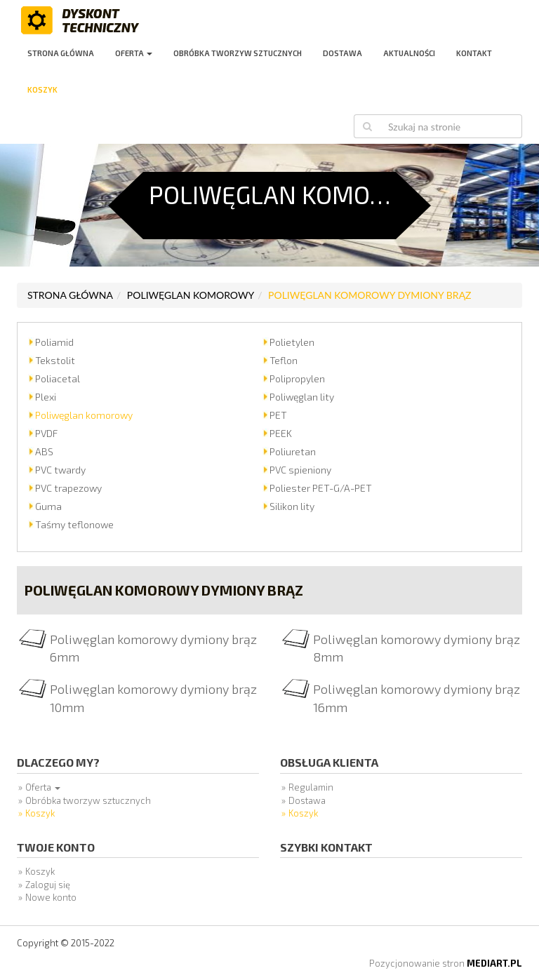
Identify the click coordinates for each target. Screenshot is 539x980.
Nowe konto (51, 897)
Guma (48, 506)
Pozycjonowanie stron (446, 963)
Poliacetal (58, 378)
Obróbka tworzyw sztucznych (238, 53)
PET (278, 415)
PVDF (46, 433)
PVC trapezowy (68, 488)
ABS (44, 451)
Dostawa (342, 53)
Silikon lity (292, 506)
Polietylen (292, 342)
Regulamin (311, 787)
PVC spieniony (300, 470)
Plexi (46, 397)
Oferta (134, 53)
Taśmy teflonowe (74, 524)
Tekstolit (55, 360)
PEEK (281, 433)
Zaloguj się (48, 885)
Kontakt (474, 53)
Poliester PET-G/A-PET (321, 488)
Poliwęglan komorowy (191, 295)
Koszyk (42, 89)
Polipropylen (297, 378)
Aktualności (409, 53)
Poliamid (54, 342)
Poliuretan (293, 451)
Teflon (284, 360)
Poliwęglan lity (302, 397)
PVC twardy (60, 470)
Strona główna (61, 53)
